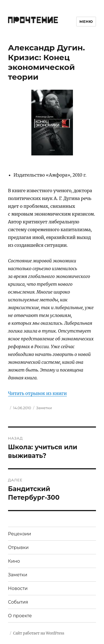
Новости (18, 588)
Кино (14, 561)
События (18, 602)
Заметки (44, 408)
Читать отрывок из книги (37, 393)
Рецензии (20, 534)
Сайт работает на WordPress (39, 633)
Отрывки (18, 547)
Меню (86, 21)
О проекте (20, 616)
